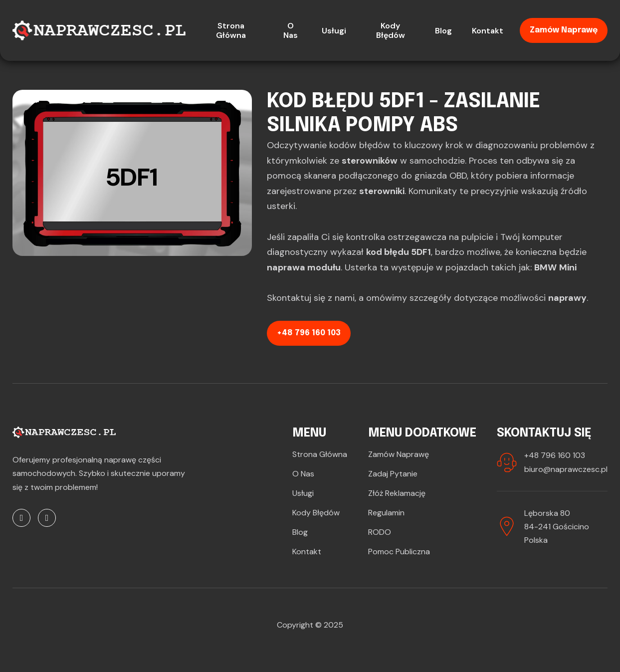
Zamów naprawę (564, 30)
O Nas (303, 474)
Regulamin (386, 513)
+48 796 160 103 (309, 333)
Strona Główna (320, 454)
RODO (380, 532)
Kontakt (307, 552)
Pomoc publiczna (399, 552)
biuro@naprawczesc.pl (566, 469)
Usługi (303, 493)
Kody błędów (316, 513)
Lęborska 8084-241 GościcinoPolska (557, 527)
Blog (300, 532)
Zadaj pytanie (393, 474)
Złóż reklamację (397, 493)
